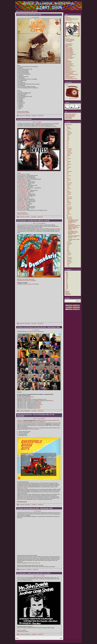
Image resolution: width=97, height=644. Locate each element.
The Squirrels (22, 174)
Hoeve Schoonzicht (70, 115)
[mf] (30, 397)
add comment (21, 569)
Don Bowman (22, 187)
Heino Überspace (69, 73)
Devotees (36, 428)
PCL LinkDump (69, 48)
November (70, 150)
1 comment (21, 411)
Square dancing (69, 53)
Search (67, 298)
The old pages (69, 41)
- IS (67, 281)
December (69, 149)
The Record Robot (70, 52)
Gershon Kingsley (23, 194)
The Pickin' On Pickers (24, 190)
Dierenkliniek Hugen (70, 116)
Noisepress (68, 70)
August (69, 134)
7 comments (21, 217)
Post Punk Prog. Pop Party (72, 74)
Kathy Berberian (22, 185)
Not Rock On (68, 63)
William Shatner (22, 179)
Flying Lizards (56, 423)
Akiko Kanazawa (22, 175)
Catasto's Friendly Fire (71, 71)
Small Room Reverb (70, 57)
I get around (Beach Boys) (41, 423)
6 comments (21, 634)
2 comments (21, 116)
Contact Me (68, 18)
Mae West (21, 209)
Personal (67, 291)
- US (38, 419)
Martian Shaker (69, 51)
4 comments (21, 505)
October (69, 132)
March (69, 127)
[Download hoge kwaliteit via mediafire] (27, 280)
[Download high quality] (23, 214)
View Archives (69, 124)
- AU (67, 273)
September (70, 133)
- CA (67, 275)
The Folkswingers (23, 195)
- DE (67, 276)
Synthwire (68, 67)
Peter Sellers (22, 204)
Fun (33, 17)
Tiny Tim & (21, 197)
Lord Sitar (21, 184)
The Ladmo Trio (22, 189)
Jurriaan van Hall (39, 229)
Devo (27, 422)
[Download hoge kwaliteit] (23, 113)
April (68, 140)
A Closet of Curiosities (71, 54)
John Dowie (23, 578)
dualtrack (68, 76)
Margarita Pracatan (23, 200)
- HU (67, 279)
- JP (67, 283)
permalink (34, 116)
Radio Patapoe (69, 117)
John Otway (21, 203)
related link (41, 116)
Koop (67, 60)
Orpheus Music (69, 49)
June (68, 137)
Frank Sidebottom (23, 193)
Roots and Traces (69, 64)
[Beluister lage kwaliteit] (23, 111)
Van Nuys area (22, 499)
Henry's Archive (69, 55)
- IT (67, 282)
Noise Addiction (69, 78)
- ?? (67, 289)
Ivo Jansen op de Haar (54, 229)
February (69, 129)
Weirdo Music (68, 45)
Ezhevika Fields (69, 69)
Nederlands (36, 17)
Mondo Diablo (69, 62)
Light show (68, 295)
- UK (38, 576)
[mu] (33, 397)
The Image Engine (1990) (74, 239)
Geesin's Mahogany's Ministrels (26, 188)
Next (61, 638)
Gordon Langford (23, 207)
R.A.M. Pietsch (22, 205)
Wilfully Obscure (69, 72)
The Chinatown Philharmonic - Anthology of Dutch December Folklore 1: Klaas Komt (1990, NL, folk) (74, 227)
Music (34, 122)
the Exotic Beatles (40, 126)
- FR (67, 277)
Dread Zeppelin (22, 210)
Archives (68, 122)
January (69, 164)
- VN (67, 287)
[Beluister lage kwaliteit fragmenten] (26, 279)
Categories (68, 270)
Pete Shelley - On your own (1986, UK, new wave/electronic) (73, 221)
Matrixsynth (68, 68)
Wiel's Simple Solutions (71, 114)
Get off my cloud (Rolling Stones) (25, 423)
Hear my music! (69, 22)
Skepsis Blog (68, 118)
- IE (67, 280)
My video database (70, 40)
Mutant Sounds (69, 46)
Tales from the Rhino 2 (34, 429)
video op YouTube (32, 284)
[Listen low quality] (22, 213)
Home (67, 17)
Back (17, 638)
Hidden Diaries (69, 65)
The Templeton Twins (24, 192)
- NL (37, 223)
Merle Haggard (49, 420)
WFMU (67, 47)
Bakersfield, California (22, 488)
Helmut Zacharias (23, 182)
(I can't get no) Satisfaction (39, 422)
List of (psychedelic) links (71, 79)
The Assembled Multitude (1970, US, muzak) (74, 236)
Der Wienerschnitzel (27, 496)
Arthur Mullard (22, 180)
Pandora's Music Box (70, 77)
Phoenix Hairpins (69, 50)
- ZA (67, 288)
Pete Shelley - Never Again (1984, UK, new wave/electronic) (73, 232)
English (39, 122)
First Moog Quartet (23, 183)
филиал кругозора (70, 66)
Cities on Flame (69, 58)
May (68, 139)
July (68, 136)
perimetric (68, 61)
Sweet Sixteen (22, 202)
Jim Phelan (54, 126)
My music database (70, 39)
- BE (67, 274)
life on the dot (69, 56)
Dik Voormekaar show (32, 563)
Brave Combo (27, 197)
